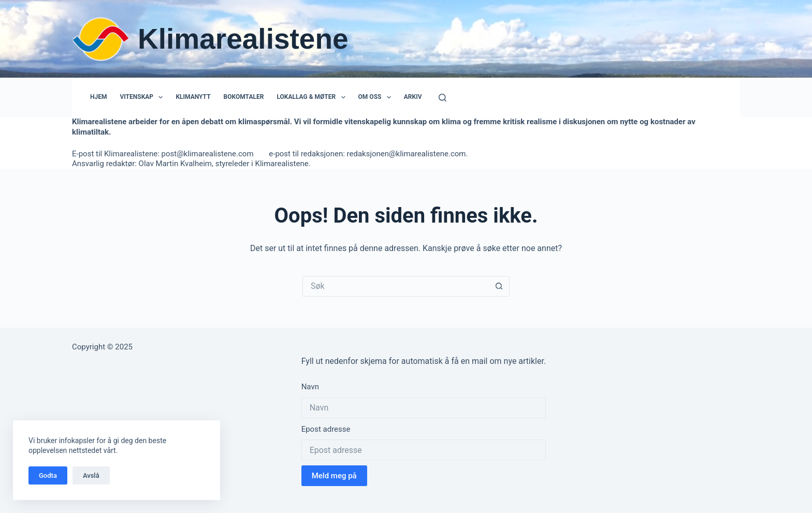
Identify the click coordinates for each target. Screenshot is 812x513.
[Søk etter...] (396, 286)
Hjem (98, 97)
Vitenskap (143, 97)
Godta (48, 475)
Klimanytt (193, 97)
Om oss (377, 97)
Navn (310, 387)
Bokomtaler (244, 97)
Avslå (91, 475)
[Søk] (443, 98)
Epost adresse (326, 429)
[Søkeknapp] (499, 286)
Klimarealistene (243, 39)
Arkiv (413, 97)
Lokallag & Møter (313, 97)
